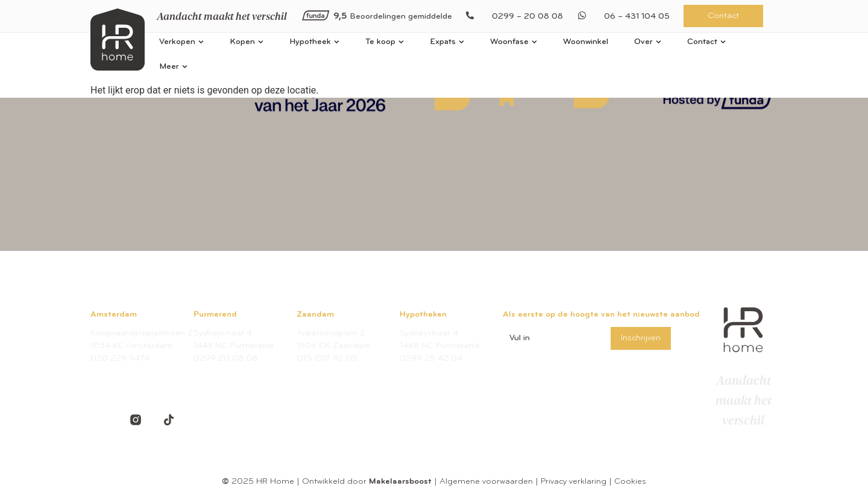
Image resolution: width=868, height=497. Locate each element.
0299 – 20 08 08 (527, 17)
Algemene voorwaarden (486, 482)
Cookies (630, 482)
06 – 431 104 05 (637, 17)
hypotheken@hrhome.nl (445, 371)
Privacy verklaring (574, 482)
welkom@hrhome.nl (231, 371)
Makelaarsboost (400, 482)
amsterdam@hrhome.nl (136, 371)
